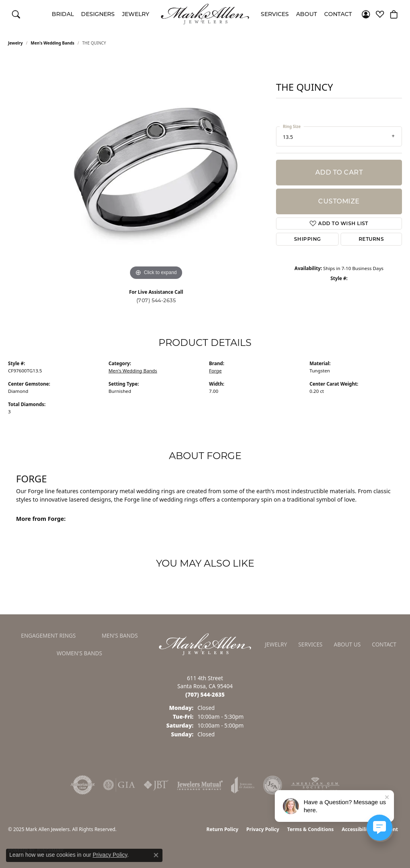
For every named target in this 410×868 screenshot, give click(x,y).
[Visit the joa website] (243, 785)
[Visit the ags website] (315, 785)
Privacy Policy (263, 829)
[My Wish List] (380, 14)
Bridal (63, 14)
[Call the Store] (205, 694)
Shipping (307, 239)
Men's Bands (120, 635)
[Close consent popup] (156, 855)
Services (275, 14)
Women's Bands (79, 653)
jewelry (15, 43)
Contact (338, 14)
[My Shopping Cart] (394, 14)
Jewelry (136, 14)
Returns (371, 239)
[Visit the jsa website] (273, 785)
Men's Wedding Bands (53, 43)
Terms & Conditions (311, 829)
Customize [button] (339, 201)
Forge (215, 371)
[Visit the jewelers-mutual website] (200, 785)
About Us (347, 644)
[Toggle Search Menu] (16, 14)
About (306, 14)
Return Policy (223, 829)
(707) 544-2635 (156, 300)
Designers (98, 14)
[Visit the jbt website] (156, 785)
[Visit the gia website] (119, 785)
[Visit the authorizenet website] (83, 785)
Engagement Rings (48, 635)
